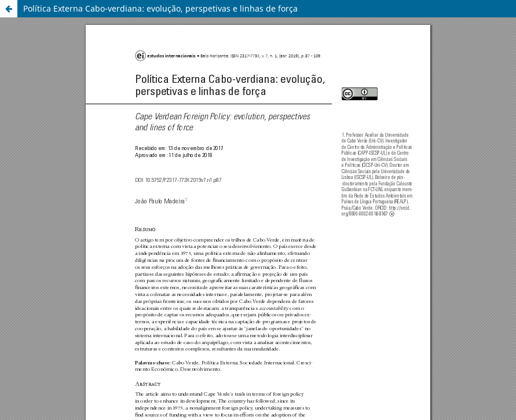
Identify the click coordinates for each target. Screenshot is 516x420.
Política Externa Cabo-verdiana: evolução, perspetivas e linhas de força (160, 8)
